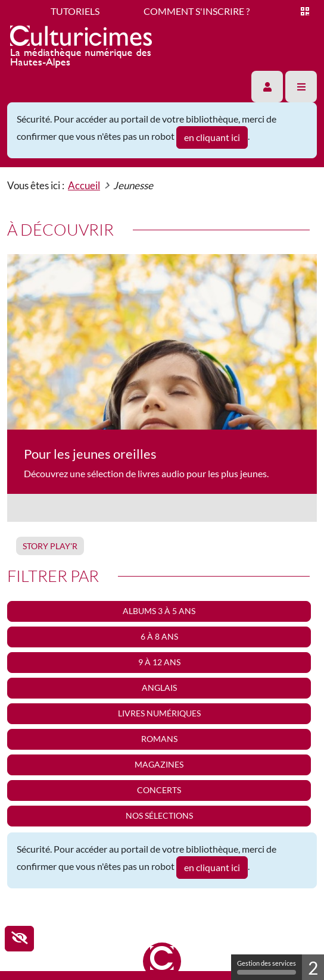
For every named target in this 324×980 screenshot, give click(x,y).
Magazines (159, 764)
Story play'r (50, 546)
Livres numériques (159, 713)
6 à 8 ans (159, 636)
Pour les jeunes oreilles (90, 454)
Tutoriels (75, 11)
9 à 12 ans (159, 662)
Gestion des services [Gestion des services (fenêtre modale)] (267, 967)
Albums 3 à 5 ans (159, 611)
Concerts (159, 790)
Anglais (159, 688)
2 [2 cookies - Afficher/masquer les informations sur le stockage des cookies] (313, 968)
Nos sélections (159, 815)
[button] (267, 87)
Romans (159, 739)
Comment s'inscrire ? (197, 11)
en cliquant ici (212, 137)
